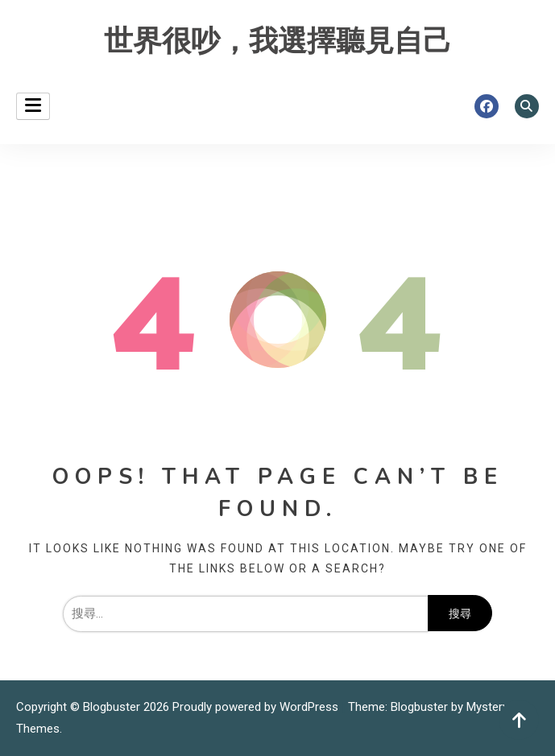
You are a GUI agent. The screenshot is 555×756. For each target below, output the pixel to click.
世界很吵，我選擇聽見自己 (278, 41)
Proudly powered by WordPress (257, 707)
